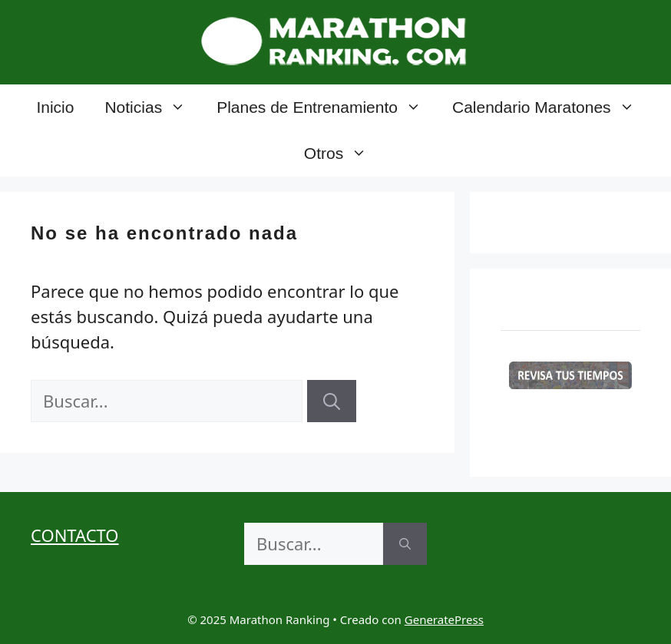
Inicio (55, 107)
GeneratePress (444, 619)
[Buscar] (332, 401)
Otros (343, 154)
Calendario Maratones (551, 107)
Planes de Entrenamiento (327, 107)
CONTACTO (75, 535)
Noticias (153, 107)
